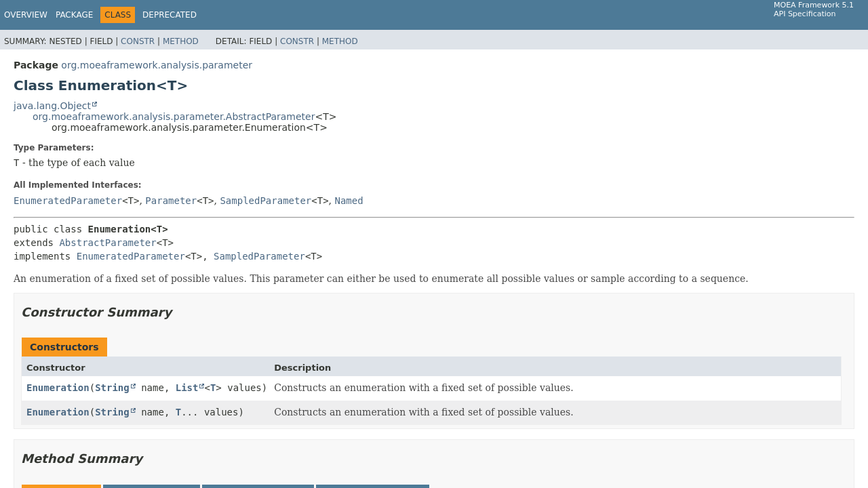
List (187, 388)
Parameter (171, 201)
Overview (26, 15)
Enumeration (58, 388)
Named (349, 201)
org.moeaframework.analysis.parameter (157, 65)
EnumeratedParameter (68, 201)
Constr (138, 41)
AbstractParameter (107, 243)
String (112, 388)
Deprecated (170, 15)
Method (181, 41)
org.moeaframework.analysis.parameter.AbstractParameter (174, 117)
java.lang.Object (52, 106)
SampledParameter (265, 201)
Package (74, 15)
